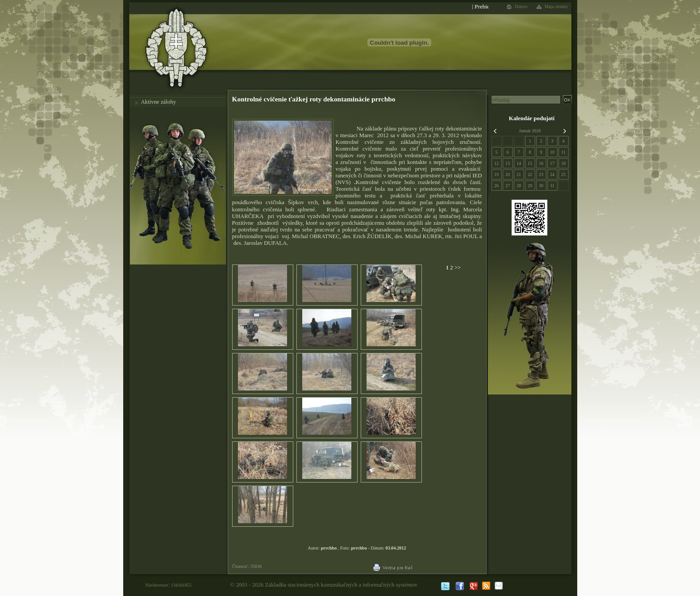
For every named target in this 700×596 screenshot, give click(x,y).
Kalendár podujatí (532, 118)
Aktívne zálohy (159, 102)
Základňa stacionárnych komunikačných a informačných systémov (341, 585)
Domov (521, 7)
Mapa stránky (556, 7)
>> (457, 268)
